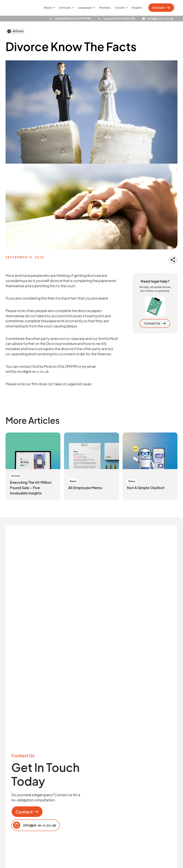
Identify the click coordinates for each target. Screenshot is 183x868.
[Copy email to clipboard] (35, 825)
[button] (49, 8)
